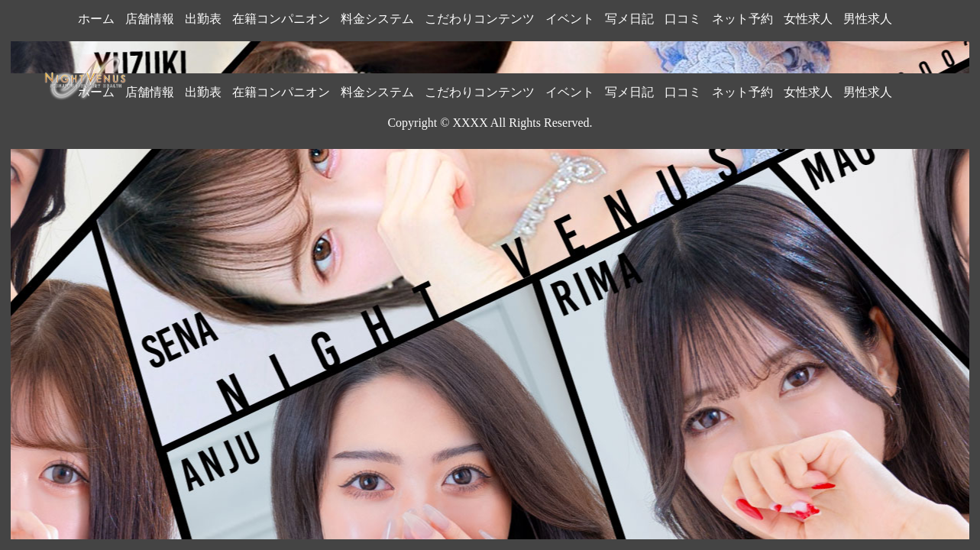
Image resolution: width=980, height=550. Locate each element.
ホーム (96, 19)
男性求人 (868, 19)
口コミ (683, 19)
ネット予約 (742, 19)
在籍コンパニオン (281, 19)
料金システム (377, 19)
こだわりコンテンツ (480, 19)
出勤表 (203, 19)
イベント (570, 19)
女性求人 (808, 19)
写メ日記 (629, 19)
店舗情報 (150, 19)
